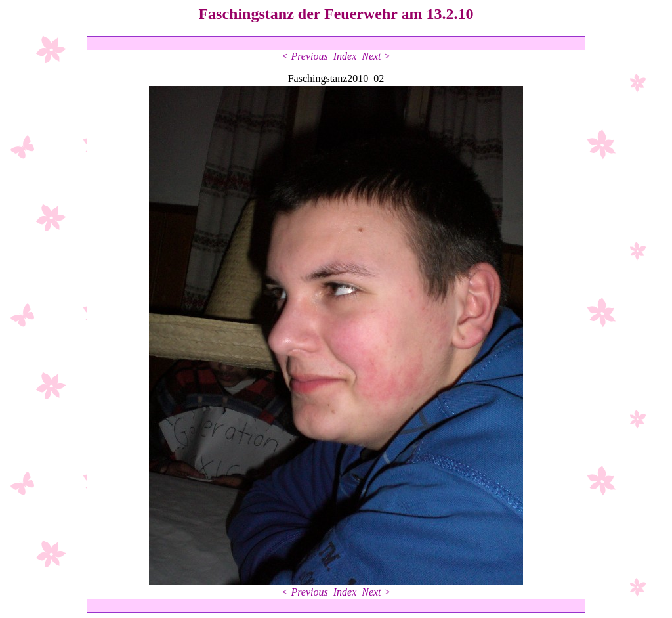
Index (345, 56)
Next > (376, 56)
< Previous (305, 56)
